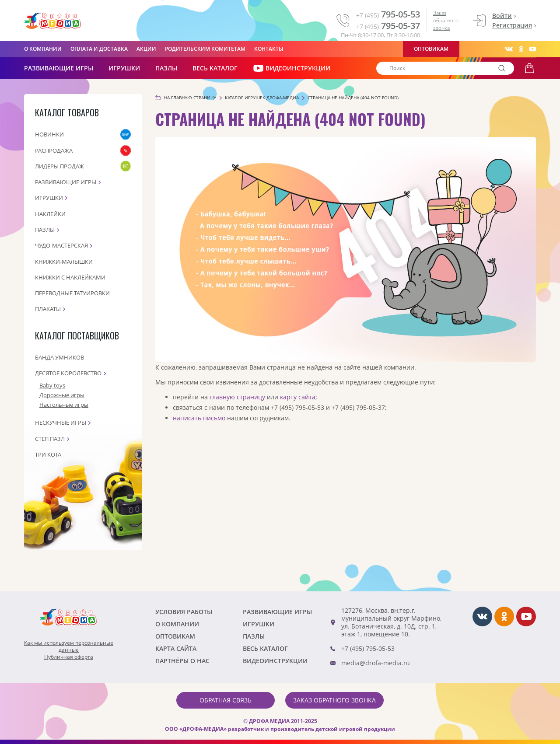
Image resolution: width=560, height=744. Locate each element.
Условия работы (184, 612)
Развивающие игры (66, 182)
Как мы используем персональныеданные (69, 646)
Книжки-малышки (64, 262)
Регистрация (512, 25)
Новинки (49, 134)
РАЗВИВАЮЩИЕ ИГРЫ (59, 68)
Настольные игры (64, 405)
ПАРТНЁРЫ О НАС (182, 661)
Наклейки (50, 214)
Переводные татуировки (72, 293)
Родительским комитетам (205, 49)
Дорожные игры (62, 395)
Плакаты (48, 309)
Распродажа (54, 150)
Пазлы (166, 68)
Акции (146, 49)
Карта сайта (176, 648)
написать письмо (199, 418)
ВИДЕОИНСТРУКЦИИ (292, 68)
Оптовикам (431, 49)
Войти (502, 16)
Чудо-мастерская (61, 245)
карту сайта (298, 397)
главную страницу (237, 397)
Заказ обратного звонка (446, 20)
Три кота (48, 454)
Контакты (269, 49)
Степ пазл (50, 439)
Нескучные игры (61, 423)
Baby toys (52, 385)
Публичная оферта (69, 657)
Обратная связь (226, 700)
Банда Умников (59, 357)
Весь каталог (215, 68)
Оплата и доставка (99, 49)
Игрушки (124, 68)
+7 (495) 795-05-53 (368, 648)
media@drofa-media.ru (376, 663)
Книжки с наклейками (70, 277)
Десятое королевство (68, 373)
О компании (43, 49)
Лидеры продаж (59, 166)
